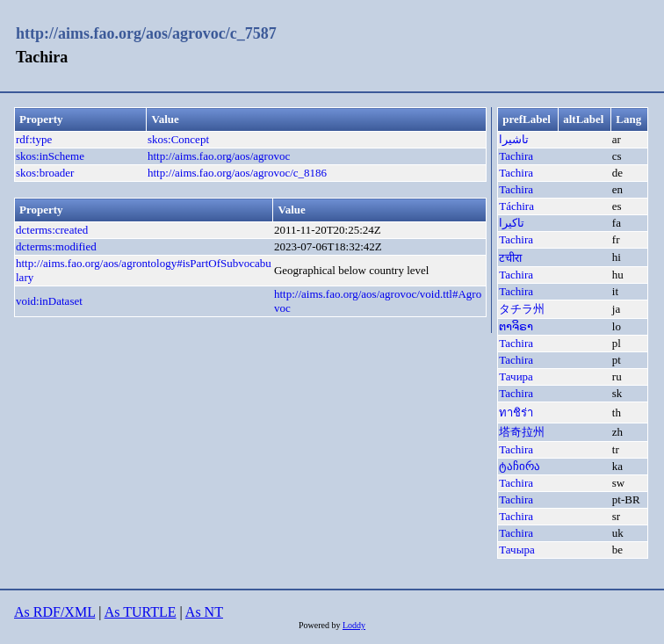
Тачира (516, 376)
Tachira (516, 156)
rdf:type (34, 139)
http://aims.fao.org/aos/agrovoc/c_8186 (237, 173)
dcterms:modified (56, 246)
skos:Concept (178, 139)
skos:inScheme (50, 156)
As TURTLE (141, 612)
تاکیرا (512, 223)
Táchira (516, 206)
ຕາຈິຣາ (516, 326)
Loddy (354, 625)
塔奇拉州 (522, 432)
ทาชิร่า (516, 412)
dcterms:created (52, 230)
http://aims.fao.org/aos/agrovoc (219, 156)
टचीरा (510, 258)
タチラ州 (522, 309)
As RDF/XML (54, 612)
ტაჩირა (520, 466)
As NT (204, 612)
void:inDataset (49, 301)
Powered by (321, 625)
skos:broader (45, 173)
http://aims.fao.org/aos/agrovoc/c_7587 (146, 33)
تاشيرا (514, 139)
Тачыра (516, 550)
